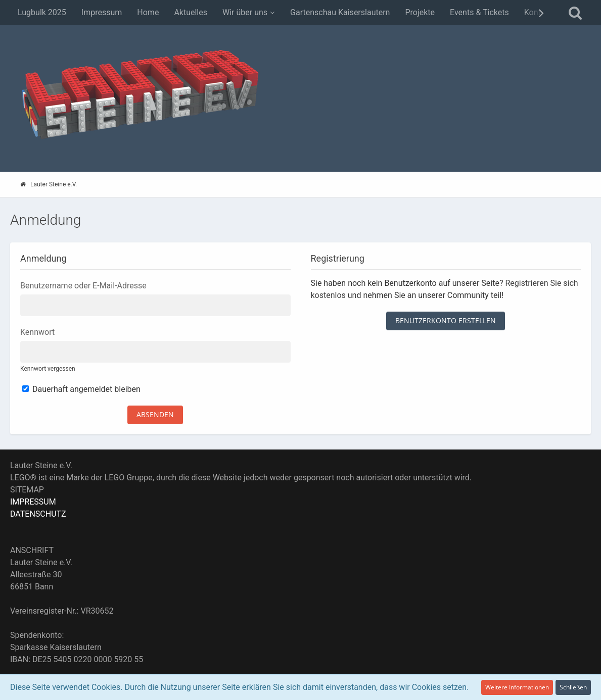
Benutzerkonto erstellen (446, 320)
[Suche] (575, 13)
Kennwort (37, 332)
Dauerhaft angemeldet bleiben (81, 389)
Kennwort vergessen (48, 369)
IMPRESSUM (33, 502)
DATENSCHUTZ (38, 514)
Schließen (573, 687)
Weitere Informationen (517, 687)
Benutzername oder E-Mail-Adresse (83, 286)
